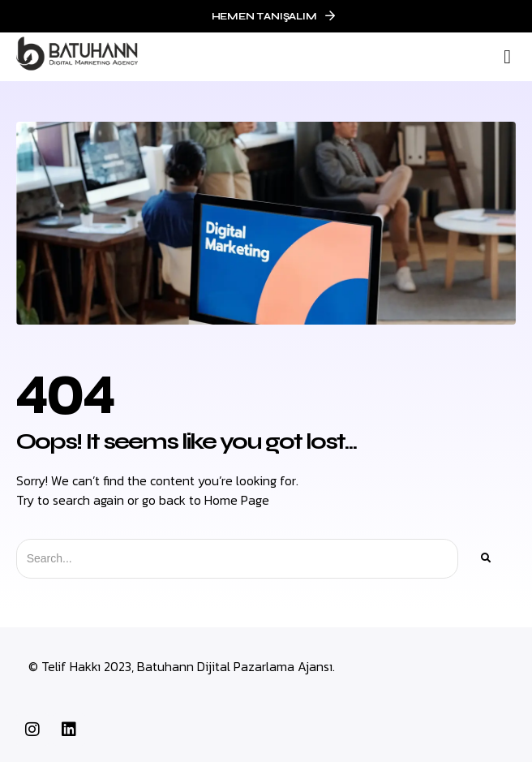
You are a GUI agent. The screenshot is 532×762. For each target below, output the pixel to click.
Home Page (237, 500)
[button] (507, 57)
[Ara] (485, 559)
